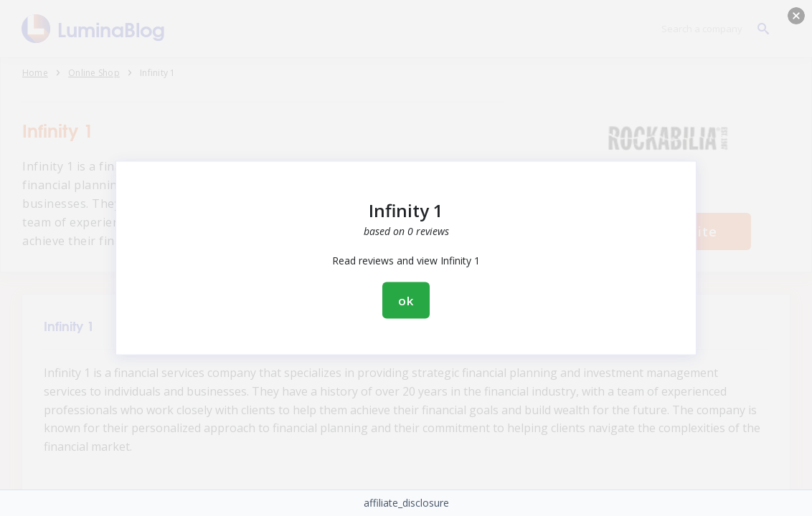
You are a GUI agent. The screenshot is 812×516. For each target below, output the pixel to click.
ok (406, 301)
